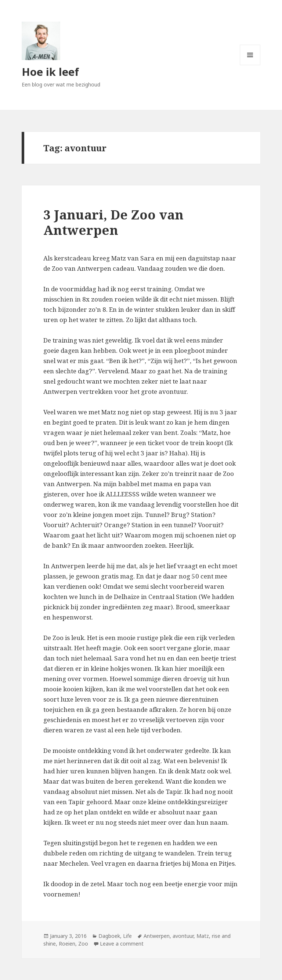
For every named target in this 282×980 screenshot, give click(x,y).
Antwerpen (157, 936)
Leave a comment (122, 944)
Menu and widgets (250, 65)
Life (127, 936)
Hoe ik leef (50, 72)
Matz (203, 936)
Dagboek (109, 936)
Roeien (67, 944)
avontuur (183, 936)
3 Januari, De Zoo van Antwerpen (113, 222)
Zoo (83, 944)
